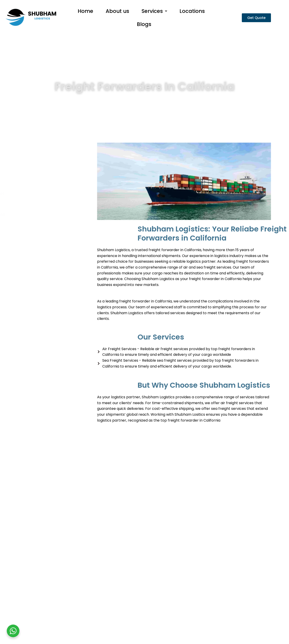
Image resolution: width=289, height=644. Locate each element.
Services (154, 13)
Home (85, 13)
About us (117, 13)
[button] (154, 13)
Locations (192, 13)
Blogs (144, 29)
